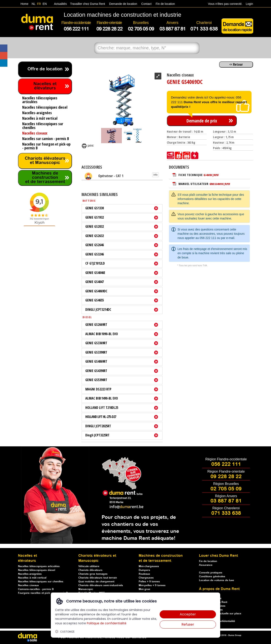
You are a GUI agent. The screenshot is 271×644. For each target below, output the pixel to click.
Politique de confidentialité (107, 623)
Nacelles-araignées (30, 574)
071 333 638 (226, 513)
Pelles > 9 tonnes (149, 582)
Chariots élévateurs (90, 570)
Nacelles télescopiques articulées (39, 566)
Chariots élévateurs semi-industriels (101, 585)
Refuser (188, 624)
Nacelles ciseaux (28, 585)
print (87, 146)
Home (24, 4)
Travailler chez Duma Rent (87, 4)
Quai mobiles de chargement (96, 582)
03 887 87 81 (226, 501)
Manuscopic (86, 589)
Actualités (61, 4)
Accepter (188, 614)
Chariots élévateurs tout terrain (98, 578)
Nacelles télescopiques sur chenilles (41, 582)
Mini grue (144, 589)
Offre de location (45, 69)
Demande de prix (202, 121)
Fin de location (165, 4)
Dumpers (144, 570)
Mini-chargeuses (149, 566)
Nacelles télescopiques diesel (37, 570)
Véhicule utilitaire (89, 566)
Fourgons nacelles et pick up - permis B (43, 593)
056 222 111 (208, 238)
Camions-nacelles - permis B (36, 589)
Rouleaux (144, 574)
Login (249, 4)
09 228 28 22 (226, 477)
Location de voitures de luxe (216, 580)
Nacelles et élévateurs (45, 86)
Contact (146, 4)
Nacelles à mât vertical (32, 578)
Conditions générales (212, 577)
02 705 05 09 (226, 489)
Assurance (206, 565)
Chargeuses (146, 578)
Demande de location (123, 4)
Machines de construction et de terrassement (45, 178)
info (156, 175)
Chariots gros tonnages (93, 574)
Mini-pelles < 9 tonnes (152, 585)
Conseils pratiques (211, 573)
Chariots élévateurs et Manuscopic (45, 161)
